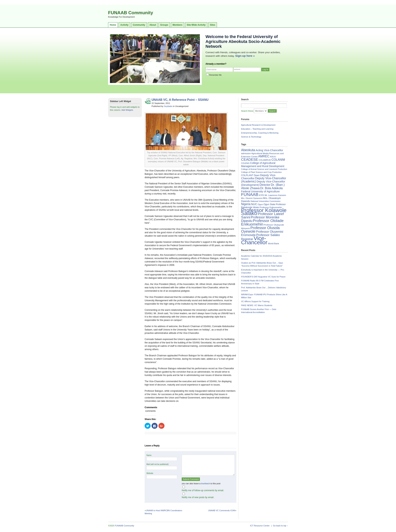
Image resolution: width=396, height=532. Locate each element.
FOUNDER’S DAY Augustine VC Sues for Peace (263, 277)
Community (139, 25)
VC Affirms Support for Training (255, 301)
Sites (213, 25)
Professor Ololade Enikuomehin (262, 222)
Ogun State (269, 204)
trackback (205, 483)
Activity (124, 25)
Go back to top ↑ (280, 526)
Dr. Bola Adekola (271, 188)
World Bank (273, 244)
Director (265, 185)
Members (177, 25)
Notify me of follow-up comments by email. (203, 490)
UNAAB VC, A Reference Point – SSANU (180, 100)
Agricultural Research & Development (258, 125)
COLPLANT (247, 175)
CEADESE (250, 160)
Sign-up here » (245, 56)
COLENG (245, 163)
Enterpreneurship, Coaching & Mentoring (260, 133)
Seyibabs (168, 106)
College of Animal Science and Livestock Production (264, 169)
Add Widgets (127, 110)
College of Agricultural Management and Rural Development (263, 165)
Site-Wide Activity (196, 25)
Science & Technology (251, 137)
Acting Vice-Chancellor (269, 150)
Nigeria (246, 204)
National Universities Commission (266, 201)
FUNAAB (250, 194)
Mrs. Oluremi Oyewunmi (252, 198)
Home (113, 25)
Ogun (260, 204)
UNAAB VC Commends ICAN (222, 510)
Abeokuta (248, 150)
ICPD (261, 195)
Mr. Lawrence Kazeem (275, 195)
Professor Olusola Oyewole (260, 230)
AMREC (264, 156)
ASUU (273, 157)
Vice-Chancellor (254, 240)
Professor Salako (268, 235)
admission (246, 153)
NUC (254, 204)
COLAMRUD (265, 160)
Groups (164, 25)
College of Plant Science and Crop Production (261, 172)
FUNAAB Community (131, 13)
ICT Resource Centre (260, 526)
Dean (257, 175)
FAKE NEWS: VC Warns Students (257, 305)
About (153, 25)
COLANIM (278, 160)
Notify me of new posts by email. (198, 497)
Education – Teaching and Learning (257, 129)
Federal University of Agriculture (260, 191)
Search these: (247, 111)
